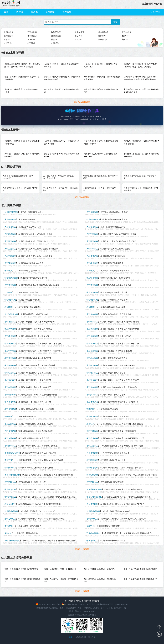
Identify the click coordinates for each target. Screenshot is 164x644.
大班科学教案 (10, 234)
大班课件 (8, 43)
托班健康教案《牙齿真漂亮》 (113, 482)
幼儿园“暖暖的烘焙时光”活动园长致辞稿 (35, 234)
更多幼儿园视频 (82, 591)
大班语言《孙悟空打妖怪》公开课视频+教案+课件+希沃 (22, 155)
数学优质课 (56, 32)
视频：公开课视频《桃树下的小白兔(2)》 (61, 569)
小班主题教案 (10, 424)
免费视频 (67, 12)
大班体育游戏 (92, 256)
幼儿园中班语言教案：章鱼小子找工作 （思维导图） (41, 344)
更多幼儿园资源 (82, 197)
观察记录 (90, 424)
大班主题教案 (10, 249)
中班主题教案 (92, 431)
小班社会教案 (10, 322)
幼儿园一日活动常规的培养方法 (114, 358)
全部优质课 (9, 32)
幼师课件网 (81, 637)
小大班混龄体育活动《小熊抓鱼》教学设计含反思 (40, 489)
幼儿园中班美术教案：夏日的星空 (115, 416)
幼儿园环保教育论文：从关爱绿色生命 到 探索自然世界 (128, 533)
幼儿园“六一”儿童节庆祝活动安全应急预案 (118, 241)
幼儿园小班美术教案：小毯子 (113, 395)
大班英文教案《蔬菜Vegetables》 (117, 511)
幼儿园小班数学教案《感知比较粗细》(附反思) (38, 446)
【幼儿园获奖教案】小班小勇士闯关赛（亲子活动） (123, 446)
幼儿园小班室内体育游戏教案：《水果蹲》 (37, 409)
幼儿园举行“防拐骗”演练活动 (113, 256)
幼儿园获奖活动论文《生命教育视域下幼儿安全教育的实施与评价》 (129, 475)
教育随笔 (8, 307)
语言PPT (31, 39)
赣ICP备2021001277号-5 (49, 604)
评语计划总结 (10, 300)
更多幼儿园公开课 (82, 102)
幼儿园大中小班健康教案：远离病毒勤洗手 (37, 365)
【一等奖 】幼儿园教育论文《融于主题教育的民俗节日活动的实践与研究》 (54, 541)
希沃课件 (79, 39)
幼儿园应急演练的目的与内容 (31, 263)
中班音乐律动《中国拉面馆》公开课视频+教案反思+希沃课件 (141, 91)
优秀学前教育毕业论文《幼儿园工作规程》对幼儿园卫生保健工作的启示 (49, 497)
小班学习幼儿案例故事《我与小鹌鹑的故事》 (124, 489)
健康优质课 (56, 36)
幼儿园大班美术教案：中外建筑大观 (34, 336)
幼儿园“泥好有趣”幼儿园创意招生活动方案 (36, 241)
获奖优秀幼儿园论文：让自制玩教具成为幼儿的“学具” (123, 519)
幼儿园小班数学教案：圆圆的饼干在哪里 (118, 365)
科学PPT (8, 39)
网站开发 (92, 637)
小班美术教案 (10, 380)
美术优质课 (9, 36)
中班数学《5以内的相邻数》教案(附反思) (36, 468)
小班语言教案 (92, 329)
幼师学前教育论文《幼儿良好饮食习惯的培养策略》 (41, 504)
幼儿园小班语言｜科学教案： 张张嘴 (116, 351)
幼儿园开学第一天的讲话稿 (26, 292)
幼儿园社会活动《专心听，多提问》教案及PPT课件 (122, 504)
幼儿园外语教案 (11, 511)
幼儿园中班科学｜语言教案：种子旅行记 (36, 329)
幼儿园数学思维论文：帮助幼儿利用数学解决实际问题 (42, 519)
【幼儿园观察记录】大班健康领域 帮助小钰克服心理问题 (39, 460)
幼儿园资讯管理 (11, 212)
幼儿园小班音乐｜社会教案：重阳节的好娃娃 (120, 322)
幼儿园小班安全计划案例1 (30, 300)
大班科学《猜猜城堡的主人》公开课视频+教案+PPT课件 (62, 142)
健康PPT (102, 36)
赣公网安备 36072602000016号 (76, 604)
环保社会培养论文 (94, 533)
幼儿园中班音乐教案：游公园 (113, 373)
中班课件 (31, 43)
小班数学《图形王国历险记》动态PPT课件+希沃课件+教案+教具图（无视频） (141, 65)
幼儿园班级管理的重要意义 (112, 263)
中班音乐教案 (92, 292)
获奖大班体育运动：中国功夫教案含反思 (36, 431)
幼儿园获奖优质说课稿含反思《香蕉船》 (40, 453)
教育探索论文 (92, 475)
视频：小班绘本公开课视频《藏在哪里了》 (141, 579)
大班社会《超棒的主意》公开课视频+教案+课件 (21, 91)
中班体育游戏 (92, 468)
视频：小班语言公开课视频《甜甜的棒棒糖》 (22, 569)
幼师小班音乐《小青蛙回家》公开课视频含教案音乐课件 (102, 78)
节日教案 (90, 271)
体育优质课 (32, 36)
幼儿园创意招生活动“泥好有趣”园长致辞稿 (118, 234)
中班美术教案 (92, 416)
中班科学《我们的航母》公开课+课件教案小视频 (101, 91)
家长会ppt (102, 39)
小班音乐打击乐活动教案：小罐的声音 (35, 358)
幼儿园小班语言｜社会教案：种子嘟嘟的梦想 (120, 329)
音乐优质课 (127, 32)
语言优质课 (32, 32)
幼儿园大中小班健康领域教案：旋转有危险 (119, 387)
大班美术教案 (92, 263)
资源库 (34, 12)
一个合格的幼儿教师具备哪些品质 (115, 453)
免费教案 (50, 12)
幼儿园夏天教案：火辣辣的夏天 (28, 526)
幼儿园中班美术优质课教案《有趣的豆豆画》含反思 (123, 438)
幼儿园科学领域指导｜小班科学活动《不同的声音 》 (41, 351)
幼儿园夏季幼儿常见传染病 (30, 227)
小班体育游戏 (92, 402)
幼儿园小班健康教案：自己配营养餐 (116, 314)
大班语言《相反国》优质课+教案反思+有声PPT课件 (61, 65)
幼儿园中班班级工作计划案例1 (28, 307)
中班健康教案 (92, 336)
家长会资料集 (10, 395)
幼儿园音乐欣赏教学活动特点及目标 (116, 285)
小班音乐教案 (92, 322)
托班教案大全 (10, 482)
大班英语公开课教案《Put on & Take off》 (38, 511)
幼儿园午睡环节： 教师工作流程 (34, 314)
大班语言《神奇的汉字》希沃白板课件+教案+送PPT (62, 155)
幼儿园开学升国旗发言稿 (25, 416)
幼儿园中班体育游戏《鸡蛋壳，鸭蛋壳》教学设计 (122, 468)
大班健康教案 (92, 212)
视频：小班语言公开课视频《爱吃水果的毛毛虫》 (22, 580)
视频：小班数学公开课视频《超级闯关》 (100, 569)
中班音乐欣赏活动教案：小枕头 (114, 292)
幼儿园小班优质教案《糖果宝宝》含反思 (36, 424)
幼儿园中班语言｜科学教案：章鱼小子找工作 (120, 344)
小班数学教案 (92, 365)
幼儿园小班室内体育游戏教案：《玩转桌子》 (120, 402)
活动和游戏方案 (11, 278)
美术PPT (126, 39)
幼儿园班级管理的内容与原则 (27, 271)
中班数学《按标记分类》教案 (113, 460)
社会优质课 (103, 32)
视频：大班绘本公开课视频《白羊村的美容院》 (61, 580)
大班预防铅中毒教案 (27, 219)
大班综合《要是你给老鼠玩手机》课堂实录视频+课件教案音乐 (62, 78)
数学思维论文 (10, 519)
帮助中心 (90, 526)
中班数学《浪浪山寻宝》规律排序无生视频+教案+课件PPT (101, 142)
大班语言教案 (92, 234)
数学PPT (126, 36)
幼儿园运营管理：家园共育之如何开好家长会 (38, 395)
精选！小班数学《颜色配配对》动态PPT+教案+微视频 (22, 78)
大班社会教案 (10, 227)
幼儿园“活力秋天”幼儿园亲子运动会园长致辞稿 (38, 249)
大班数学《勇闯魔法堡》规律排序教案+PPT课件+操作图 (141, 142)
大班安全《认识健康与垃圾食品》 (115, 212)
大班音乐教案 (10, 285)
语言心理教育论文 (12, 475)
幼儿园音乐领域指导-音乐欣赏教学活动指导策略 (39, 285)
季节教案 (8, 271)
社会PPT (55, 39)
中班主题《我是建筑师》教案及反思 (34, 438)
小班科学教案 (10, 351)
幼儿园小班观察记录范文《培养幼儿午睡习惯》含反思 (120, 424)
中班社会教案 (92, 278)
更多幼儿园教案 (82, 549)
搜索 (115, 22)
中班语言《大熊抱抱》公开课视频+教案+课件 (61, 91)
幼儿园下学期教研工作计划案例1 (114, 300)
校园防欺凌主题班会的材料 (26, 533)
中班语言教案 (10, 344)
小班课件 (55, 43)
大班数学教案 (10, 241)
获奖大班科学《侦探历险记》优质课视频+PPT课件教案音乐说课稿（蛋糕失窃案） (140, 78)
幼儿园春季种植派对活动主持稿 (34, 278)
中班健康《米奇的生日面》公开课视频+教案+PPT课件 (141, 155)
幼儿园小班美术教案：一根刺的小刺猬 (35, 380)
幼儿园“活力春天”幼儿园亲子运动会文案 (35, 256)
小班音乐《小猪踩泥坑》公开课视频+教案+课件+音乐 (101, 65)
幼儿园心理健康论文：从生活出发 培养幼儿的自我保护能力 (48, 475)
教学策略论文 (10, 497)
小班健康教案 (92, 314)
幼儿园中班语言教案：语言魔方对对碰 (35, 373)
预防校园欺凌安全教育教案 (108, 526)
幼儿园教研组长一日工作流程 (113, 541)
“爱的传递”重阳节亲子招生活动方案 (116, 278)
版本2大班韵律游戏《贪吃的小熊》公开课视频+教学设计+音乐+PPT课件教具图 (22, 65)
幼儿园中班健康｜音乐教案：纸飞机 (116, 336)
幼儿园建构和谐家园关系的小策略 (111, 307)
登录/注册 (155, 12)
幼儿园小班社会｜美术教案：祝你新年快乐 (37, 322)
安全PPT (78, 36)
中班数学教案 (92, 460)
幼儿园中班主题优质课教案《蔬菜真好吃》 (119, 431)
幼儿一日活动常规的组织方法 (113, 227)
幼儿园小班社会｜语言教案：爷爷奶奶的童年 (120, 380)
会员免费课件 (92, 453)
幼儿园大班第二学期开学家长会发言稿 (113, 271)
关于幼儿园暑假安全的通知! (32, 212)
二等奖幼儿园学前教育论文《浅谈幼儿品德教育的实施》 (128, 497)
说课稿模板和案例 (12, 453)
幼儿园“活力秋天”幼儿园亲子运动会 (116, 249)
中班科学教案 (10, 329)
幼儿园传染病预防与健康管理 (115, 219)
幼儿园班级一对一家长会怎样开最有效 (35, 402)
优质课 (20, 12)
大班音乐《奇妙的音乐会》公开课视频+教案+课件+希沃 (22, 142)
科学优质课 (80, 32)
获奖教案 (90, 409)
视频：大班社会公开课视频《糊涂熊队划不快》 (101, 580)
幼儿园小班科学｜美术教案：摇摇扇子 (35, 387)
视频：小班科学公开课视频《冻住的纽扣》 (141, 569)
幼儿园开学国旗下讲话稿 (107, 409)
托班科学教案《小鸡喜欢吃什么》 (33, 482)
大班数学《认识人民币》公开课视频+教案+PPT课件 (101, 155)
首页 (6, 12)
